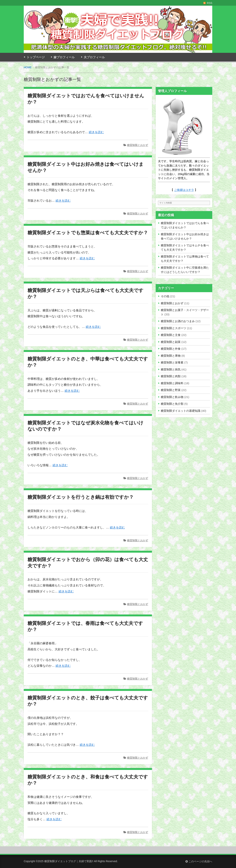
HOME (28, 67)
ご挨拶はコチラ (184, 190)
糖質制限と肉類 (171, 376)
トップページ (36, 57)
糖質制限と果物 (171, 356)
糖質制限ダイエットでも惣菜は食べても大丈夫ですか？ (88, 233)
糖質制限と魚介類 (172, 404)
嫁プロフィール (64, 57)
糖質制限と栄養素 (172, 362)
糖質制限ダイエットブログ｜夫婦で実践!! (69, 861)
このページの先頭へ (199, 861)
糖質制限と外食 (171, 349)
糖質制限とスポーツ (174, 328)
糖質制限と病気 (171, 369)
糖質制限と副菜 (171, 342)
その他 (165, 296)
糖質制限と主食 (171, 335)
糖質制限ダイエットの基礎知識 (181, 411)
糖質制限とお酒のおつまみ (178, 321)
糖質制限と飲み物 (172, 397)
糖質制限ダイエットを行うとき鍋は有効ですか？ (81, 497)
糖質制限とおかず (138, 145)
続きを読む (96, 132)
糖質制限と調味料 (172, 383)
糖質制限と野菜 (171, 390)
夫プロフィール (94, 57)
